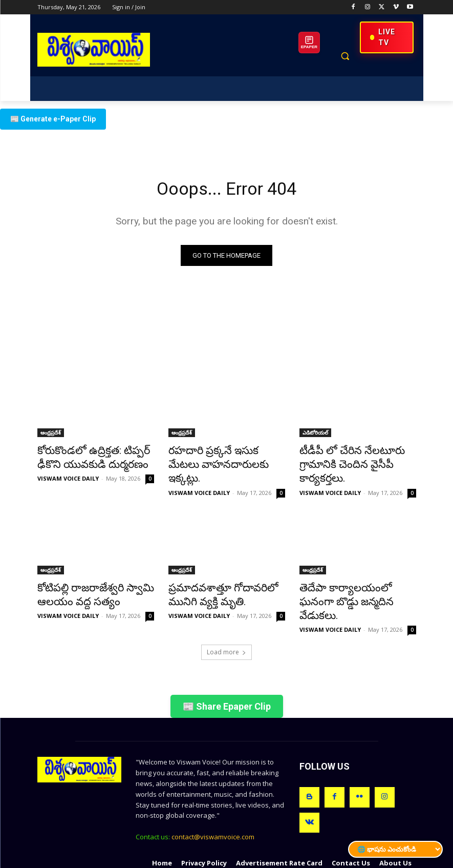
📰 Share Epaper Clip (227, 671)
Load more (227, 617)
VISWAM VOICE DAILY (68, 476)
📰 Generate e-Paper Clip (53, 119)
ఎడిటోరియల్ (315, 435)
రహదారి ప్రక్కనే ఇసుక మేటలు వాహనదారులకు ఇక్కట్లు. (219, 458)
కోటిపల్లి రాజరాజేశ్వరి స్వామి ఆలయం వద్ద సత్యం (84, 576)
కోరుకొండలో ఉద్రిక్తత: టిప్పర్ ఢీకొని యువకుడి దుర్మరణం (94, 458)
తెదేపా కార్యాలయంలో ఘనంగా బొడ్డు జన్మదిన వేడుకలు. (352, 576)
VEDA (225, 859)
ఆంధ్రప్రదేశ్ (51, 435)
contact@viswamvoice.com (213, 801)
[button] (345, 56)
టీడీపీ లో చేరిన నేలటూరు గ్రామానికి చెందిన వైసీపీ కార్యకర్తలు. (357, 458)
